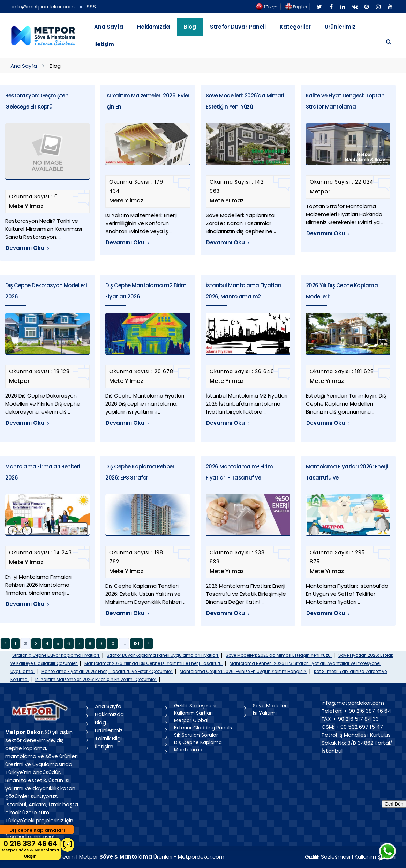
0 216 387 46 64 (30, 849)
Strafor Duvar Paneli (238, 27)
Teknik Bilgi (108, 738)
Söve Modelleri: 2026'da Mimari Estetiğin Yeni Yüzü (279, 655)
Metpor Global (191, 720)
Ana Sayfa (109, 27)
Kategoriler (295, 27)
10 (112, 643)
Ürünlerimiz (340, 27)
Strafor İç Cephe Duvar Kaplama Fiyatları (56, 655)
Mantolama (188, 750)
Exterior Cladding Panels (203, 728)
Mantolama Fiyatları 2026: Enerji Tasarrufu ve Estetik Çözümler (107, 671)
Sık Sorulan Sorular (196, 735)
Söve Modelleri (270, 706)
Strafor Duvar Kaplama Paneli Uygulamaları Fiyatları (163, 655)
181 (136, 643)
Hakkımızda (153, 27)
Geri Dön (394, 804)
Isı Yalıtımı (265, 713)
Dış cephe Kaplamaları (37, 830)
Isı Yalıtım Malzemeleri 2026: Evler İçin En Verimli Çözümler (96, 679)
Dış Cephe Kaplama (198, 742)
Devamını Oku (27, 248)
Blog (100, 722)
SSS (91, 6)
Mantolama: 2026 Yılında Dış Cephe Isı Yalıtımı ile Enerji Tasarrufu (154, 663)
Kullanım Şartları (193, 713)
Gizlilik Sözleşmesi (195, 706)
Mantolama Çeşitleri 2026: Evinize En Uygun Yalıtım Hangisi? (243, 671)
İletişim (104, 44)
